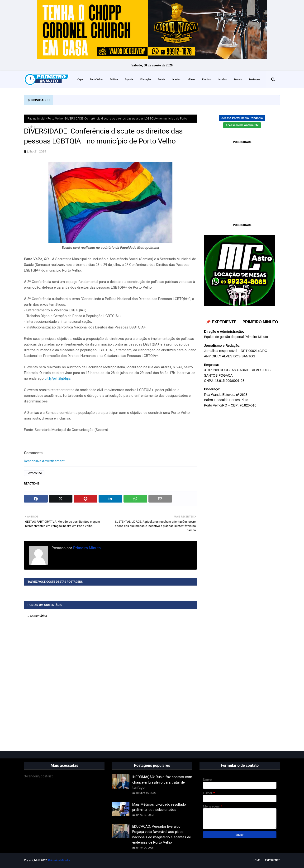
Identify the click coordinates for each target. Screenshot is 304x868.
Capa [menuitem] (80, 79)
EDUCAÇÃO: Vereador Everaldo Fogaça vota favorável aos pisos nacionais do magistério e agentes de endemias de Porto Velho (162, 835)
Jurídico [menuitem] (222, 79)
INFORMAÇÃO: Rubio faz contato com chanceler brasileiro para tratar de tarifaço (162, 782)
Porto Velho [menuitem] (96, 79)
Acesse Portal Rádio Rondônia (242, 118)
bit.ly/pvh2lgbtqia (58, 379)
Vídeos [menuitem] (191, 79)
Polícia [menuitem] (162, 79)
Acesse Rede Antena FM (242, 125)
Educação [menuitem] (146, 79)
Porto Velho (55, 119)
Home (256, 860)
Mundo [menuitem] (238, 79)
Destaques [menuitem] (255, 79)
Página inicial (36, 119)
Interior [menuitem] (176, 79)
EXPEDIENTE (273, 860)
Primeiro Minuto (86, 548)
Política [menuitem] (114, 79)
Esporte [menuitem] (129, 79)
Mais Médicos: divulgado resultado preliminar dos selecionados (159, 807)
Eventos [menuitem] (206, 79)
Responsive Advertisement (44, 461)
